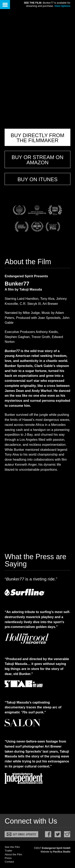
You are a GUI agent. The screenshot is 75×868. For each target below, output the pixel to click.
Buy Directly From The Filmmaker (37, 138)
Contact (9, 862)
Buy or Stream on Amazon (37, 160)
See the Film (12, 847)
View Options (62, 6)
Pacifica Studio (62, 852)
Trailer (8, 851)
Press (8, 858)
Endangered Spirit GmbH (56, 848)
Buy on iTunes (37, 179)
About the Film (13, 854)
